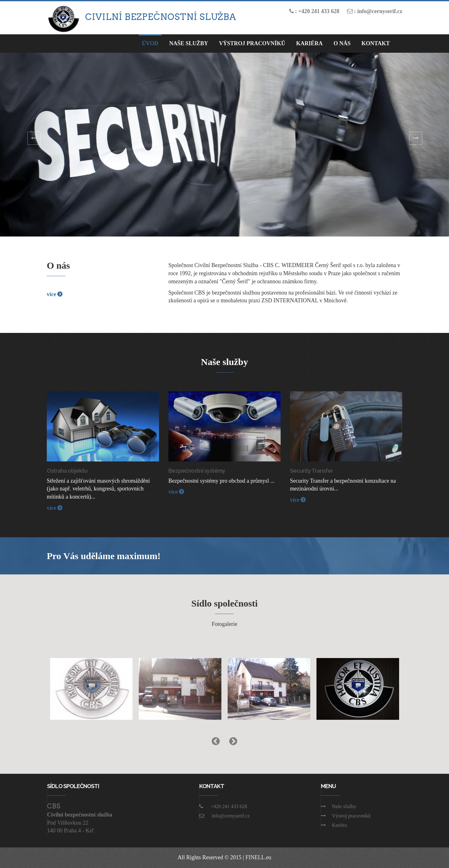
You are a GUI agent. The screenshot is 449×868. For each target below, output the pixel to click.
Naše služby (339, 806)
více (54, 294)
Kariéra (309, 43)
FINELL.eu (258, 857)
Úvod (150, 43)
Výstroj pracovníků (252, 43)
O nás (342, 43)
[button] (34, 145)
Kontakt (376, 43)
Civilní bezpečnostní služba (161, 17)
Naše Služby (189, 43)
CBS (54, 806)
